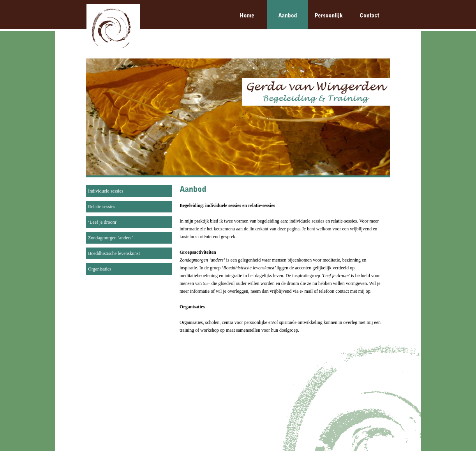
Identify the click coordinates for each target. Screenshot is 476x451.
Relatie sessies (102, 207)
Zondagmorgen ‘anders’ (110, 238)
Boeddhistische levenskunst (114, 253)
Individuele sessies (106, 191)
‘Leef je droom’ (103, 222)
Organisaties (100, 269)
